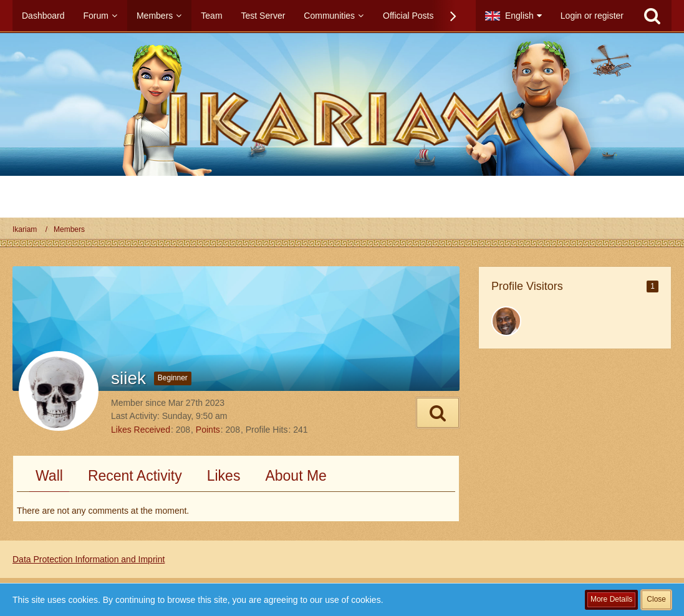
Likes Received (141, 430)
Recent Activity (135, 476)
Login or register (592, 16)
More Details (611, 599)
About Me (296, 476)
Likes (224, 476)
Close (656, 599)
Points (208, 430)
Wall (49, 476)
